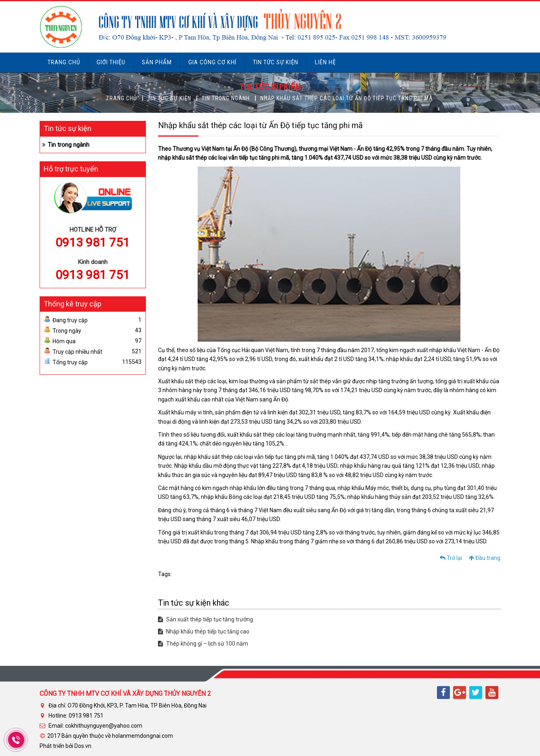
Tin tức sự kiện (276, 62)
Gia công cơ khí (212, 62)
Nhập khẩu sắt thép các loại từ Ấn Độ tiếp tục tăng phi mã (347, 98)
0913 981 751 (93, 242)
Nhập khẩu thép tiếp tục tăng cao (204, 631)
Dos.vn (83, 746)
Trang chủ (64, 62)
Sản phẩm (157, 62)
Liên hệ (325, 62)
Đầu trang (485, 558)
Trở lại (451, 558)
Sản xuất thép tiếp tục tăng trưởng (206, 619)
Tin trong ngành (226, 98)
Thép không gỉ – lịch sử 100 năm (203, 644)
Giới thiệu (111, 62)
